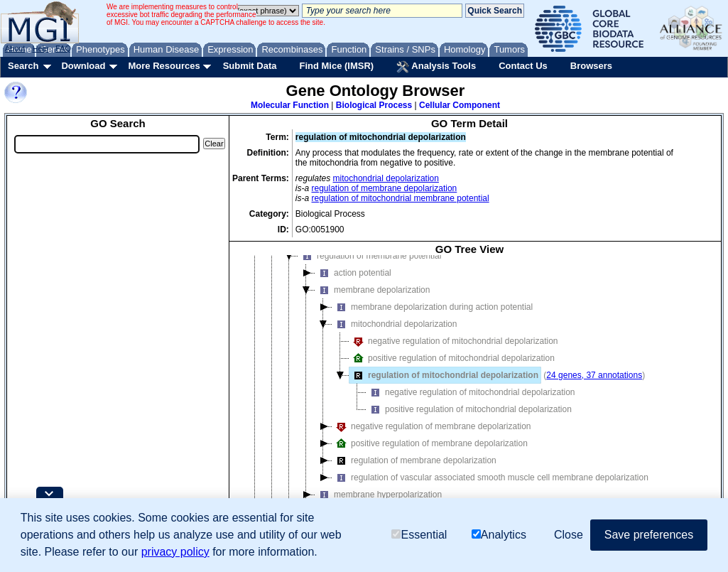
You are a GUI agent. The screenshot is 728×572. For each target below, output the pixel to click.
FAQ (63, 48)
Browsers (591, 66)
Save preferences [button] (649, 535)
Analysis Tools (436, 67)
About (15, 48)
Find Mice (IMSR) (336, 66)
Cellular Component (460, 105)
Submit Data (250, 66)
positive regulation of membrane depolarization (430, 443)
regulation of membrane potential (370, 256)
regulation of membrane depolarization (385, 188)
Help (40, 48)
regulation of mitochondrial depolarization (444, 375)
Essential (419, 535)
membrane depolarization (373, 290)
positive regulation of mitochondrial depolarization (452, 358)
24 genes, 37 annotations (594, 375)
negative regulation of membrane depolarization (432, 426)
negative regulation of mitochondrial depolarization (454, 341)
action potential (353, 273)
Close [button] (569, 535)
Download (83, 66)
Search (23, 66)
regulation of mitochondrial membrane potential (401, 198)
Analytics (499, 535)
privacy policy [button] (175, 552)
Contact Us (523, 66)
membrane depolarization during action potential (433, 307)
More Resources (164, 66)
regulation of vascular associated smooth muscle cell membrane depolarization (490, 477)
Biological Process (374, 105)
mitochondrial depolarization (386, 178)
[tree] (469, 393)
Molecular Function (290, 105)
